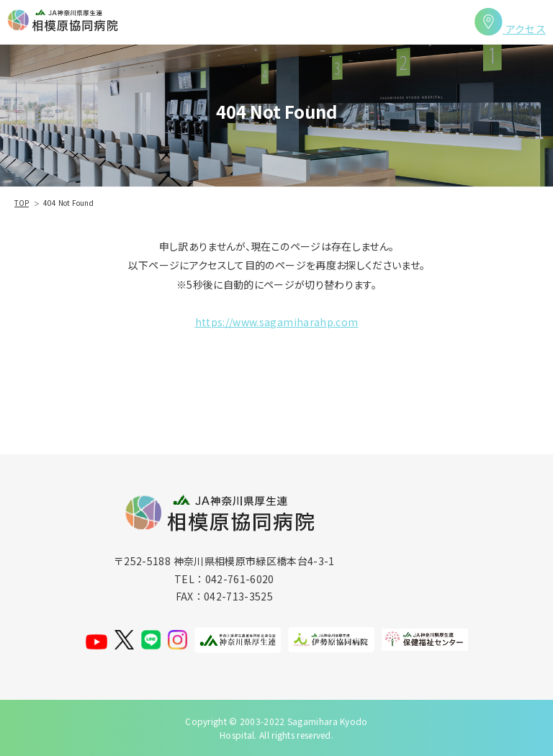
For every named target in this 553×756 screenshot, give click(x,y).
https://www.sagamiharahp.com (277, 322)
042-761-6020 (240, 579)
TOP (22, 203)
